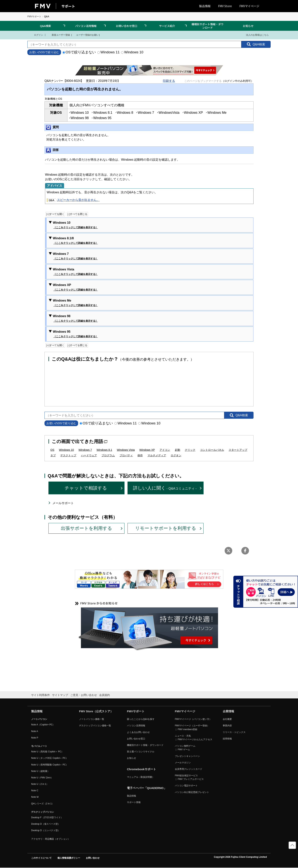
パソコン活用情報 (86, 26)
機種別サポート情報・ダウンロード (208, 26)
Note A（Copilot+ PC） (43, 725)
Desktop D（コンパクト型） (46, 830)
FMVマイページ (249, 6)
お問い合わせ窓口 (127, 26)
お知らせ (248, 26)
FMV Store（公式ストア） (96, 711)
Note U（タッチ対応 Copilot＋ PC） (50, 758)
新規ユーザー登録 (58, 35)
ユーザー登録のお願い (86, 35)
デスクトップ (68, 455)
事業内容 (227, 726)
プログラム (108, 455)
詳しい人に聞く (165, 488)
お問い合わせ (93, 858)
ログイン (36, 35)
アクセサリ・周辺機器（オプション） (51, 839)
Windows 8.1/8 (75, 241)
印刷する (169, 81)
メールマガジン (183, 763)
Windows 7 (75, 256)
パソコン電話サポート (186, 786)
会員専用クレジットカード (189, 769)
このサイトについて (41, 858)
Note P (35, 738)
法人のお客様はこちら (255, 35)
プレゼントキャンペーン (187, 756)
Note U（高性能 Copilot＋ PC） (47, 752)
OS (52, 450)
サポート (68, 6)
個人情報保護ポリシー (69, 858)
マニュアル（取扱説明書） (141, 777)
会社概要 (227, 719)
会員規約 (105, 695)
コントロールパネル (212, 450)
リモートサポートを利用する (166, 528)
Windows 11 (108, 52)
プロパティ (126, 455)
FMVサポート (34, 17)
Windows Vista (75, 272)
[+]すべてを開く (55, 214)
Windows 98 (75, 319)
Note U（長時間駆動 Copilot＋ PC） (50, 765)
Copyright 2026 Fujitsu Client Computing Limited (240, 857)
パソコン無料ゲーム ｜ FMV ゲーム (185, 748)
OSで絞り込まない (79, 52)
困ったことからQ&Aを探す (141, 719)
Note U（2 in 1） (40, 784)
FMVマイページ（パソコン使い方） (193, 719)
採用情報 (227, 739)
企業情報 (228, 711)
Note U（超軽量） (40, 771)
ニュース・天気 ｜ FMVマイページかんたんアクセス (194, 738)
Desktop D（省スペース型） (46, 824)
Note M (35, 797)
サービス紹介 (167, 26)
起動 (178, 450)
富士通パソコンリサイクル (141, 752)
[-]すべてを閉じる (78, 214)
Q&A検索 (45, 26)
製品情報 (205, 6)
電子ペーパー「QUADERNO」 (147, 788)
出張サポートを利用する (86, 528)
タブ (53, 455)
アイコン (165, 450)
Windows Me (75, 303)
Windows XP (75, 287)
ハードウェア (89, 455)
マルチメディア (157, 455)
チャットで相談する (86, 488)
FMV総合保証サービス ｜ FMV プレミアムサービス (189, 777)
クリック (190, 450)
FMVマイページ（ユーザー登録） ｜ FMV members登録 (192, 727)
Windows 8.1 (104, 450)
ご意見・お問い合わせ (84, 695)
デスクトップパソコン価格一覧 (95, 726)
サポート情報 (134, 802)
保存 (140, 455)
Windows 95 (75, 334)
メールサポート (63, 503)
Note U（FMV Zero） (42, 778)
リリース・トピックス (234, 732)
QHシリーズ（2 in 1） (42, 804)
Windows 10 (132, 52)
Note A (35, 731)
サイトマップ (60, 695)
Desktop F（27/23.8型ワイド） (47, 817)
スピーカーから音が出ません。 (73, 200)
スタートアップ (238, 450)
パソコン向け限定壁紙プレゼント (192, 792)
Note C (35, 791)
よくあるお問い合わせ (138, 732)
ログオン (176, 455)
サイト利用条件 (40, 695)
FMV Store (225, 6)
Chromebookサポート (141, 769)
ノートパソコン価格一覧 (92, 719)
